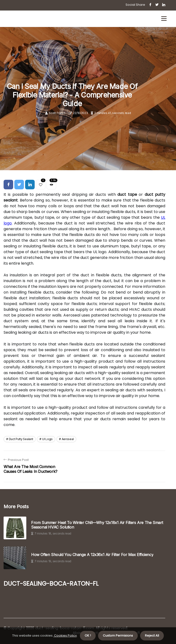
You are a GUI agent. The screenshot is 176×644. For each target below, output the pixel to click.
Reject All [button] (152, 636)
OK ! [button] (88, 636)
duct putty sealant (21, 439)
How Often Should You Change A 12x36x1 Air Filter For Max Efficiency (92, 555)
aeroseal (68, 439)
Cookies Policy (65, 636)
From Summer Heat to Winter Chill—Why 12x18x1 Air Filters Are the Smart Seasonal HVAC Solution (97, 525)
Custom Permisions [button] (118, 636)
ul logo (47, 439)
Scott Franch (57, 113)
